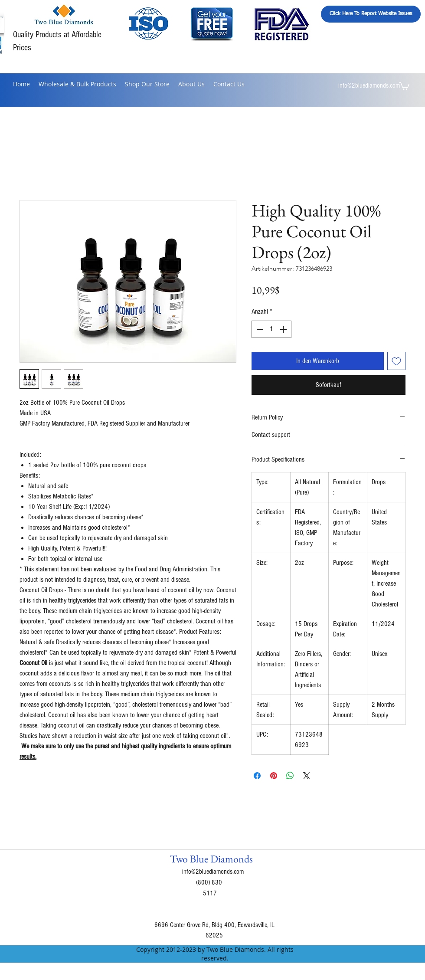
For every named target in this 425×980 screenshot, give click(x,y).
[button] (404, 85)
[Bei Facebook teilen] (257, 776)
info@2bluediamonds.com (369, 85)
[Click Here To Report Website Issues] (371, 14)
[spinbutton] (271, 329)
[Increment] (284, 329)
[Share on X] (307, 776)
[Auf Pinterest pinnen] (274, 776)
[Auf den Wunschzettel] (396, 361)
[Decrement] (259, 329)
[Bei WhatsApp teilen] (290, 776)
